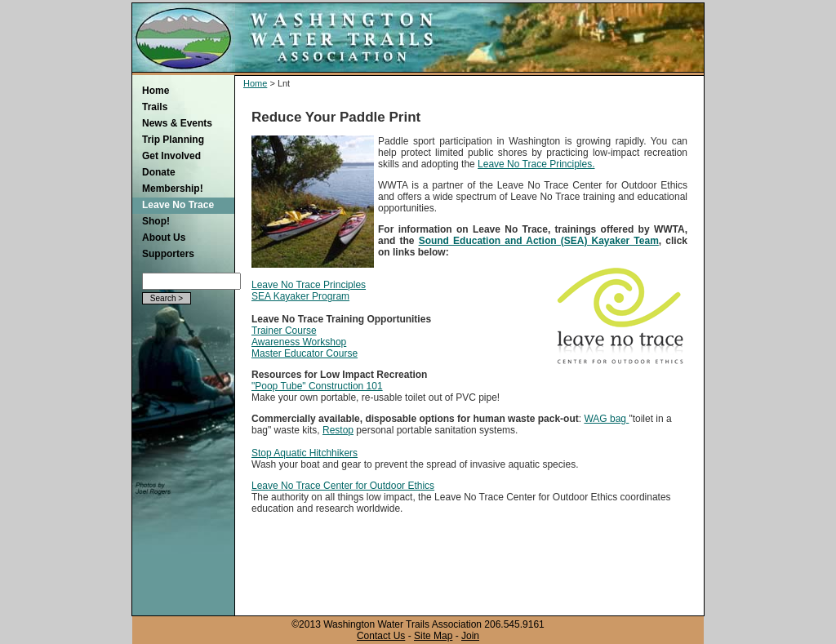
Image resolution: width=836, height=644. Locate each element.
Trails (155, 107)
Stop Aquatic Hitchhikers (305, 453)
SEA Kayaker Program (300, 296)
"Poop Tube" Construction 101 (317, 386)
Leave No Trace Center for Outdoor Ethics (343, 486)
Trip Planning (173, 140)
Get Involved (171, 156)
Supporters (168, 254)
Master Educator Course (305, 353)
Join (470, 636)
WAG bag (606, 419)
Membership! (173, 189)
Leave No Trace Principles (309, 285)
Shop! (156, 221)
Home (156, 91)
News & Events (177, 123)
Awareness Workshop (299, 342)
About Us (164, 238)
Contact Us (381, 636)
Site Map (433, 636)
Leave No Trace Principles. (536, 164)
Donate (159, 172)
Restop (338, 430)
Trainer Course (284, 331)
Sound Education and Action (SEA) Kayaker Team (539, 241)
